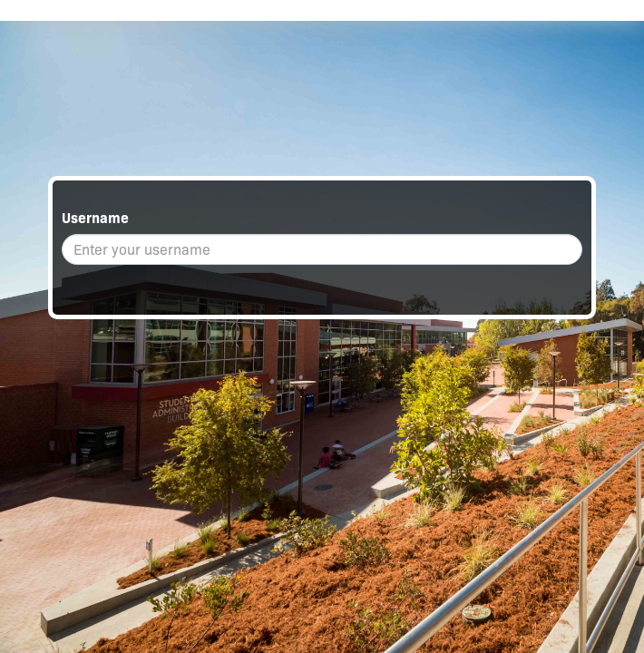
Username (95, 218)
